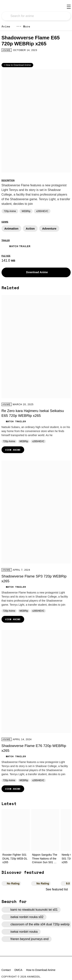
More (23, 26)
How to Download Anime (41, 970)
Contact (6, 970)
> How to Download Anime (17, 65)
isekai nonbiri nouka (21, 932)
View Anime (13, 450)
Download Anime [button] (34, 272)
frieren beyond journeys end (27, 939)
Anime (6, 26)
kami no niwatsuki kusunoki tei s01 (31, 910)
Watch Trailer (16, 246)
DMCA (18, 970)
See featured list (58, 889)
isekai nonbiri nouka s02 (24, 917)
